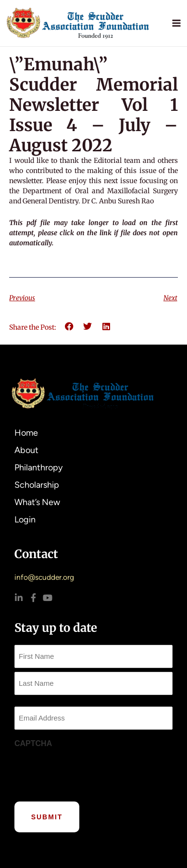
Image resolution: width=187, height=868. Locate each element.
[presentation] (87, 772)
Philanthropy (38, 467)
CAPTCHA (33, 743)
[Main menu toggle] (177, 23)
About (29, 450)
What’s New (40, 502)
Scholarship (37, 485)
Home (26, 433)
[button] (69, 327)
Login (25, 520)
